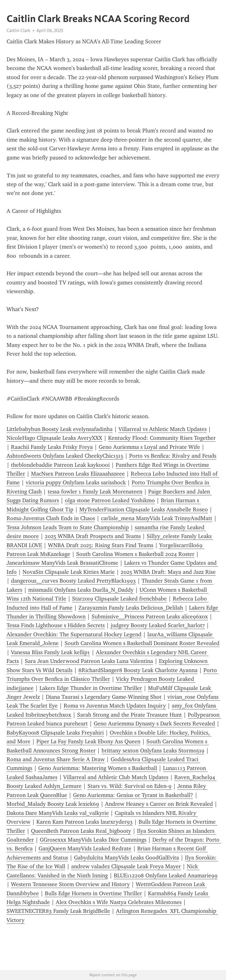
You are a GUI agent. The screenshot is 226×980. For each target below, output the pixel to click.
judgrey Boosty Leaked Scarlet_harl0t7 (158, 625)
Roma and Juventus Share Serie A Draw (56, 759)
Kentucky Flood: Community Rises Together (162, 438)
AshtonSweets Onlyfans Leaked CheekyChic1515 (65, 456)
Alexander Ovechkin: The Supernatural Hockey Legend (74, 634)
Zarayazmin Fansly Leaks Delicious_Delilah (131, 608)
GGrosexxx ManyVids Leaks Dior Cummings (93, 840)
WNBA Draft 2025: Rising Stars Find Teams (101, 545)
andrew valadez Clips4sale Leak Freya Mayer (126, 866)
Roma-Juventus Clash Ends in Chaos (51, 518)
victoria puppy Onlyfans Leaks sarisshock (76, 482)
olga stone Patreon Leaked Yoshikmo (110, 500)
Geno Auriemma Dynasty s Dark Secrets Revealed (154, 724)
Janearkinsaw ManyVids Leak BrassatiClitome (62, 563)
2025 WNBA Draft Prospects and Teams (93, 536)
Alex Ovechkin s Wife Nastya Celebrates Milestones (119, 902)
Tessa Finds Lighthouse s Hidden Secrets (56, 625)
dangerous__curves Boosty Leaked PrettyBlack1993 (73, 581)
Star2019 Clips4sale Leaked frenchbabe (119, 599)
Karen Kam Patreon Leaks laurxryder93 (84, 822)
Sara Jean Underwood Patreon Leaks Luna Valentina (89, 661)
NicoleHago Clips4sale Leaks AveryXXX (54, 438)
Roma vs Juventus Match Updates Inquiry (115, 706)
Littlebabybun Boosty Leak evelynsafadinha (60, 429)
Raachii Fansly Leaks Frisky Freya (52, 447)
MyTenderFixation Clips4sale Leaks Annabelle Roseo (144, 509)
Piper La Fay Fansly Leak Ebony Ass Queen (88, 741)
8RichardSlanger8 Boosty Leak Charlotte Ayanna (138, 670)
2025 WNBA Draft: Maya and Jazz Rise (168, 572)
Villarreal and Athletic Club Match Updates (116, 777)
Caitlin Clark (18, 30)
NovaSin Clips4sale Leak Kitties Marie (69, 572)
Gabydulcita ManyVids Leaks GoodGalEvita (126, 858)
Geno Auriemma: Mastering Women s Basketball (98, 768)
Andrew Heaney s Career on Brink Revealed (159, 804)
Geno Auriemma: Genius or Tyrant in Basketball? (133, 795)
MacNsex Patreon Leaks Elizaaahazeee (78, 474)
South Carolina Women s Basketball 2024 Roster (135, 554)
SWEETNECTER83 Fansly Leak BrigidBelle (58, 911)
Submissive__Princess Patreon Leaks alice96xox (150, 617)
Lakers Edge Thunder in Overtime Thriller (91, 688)
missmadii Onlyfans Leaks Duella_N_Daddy (81, 590)
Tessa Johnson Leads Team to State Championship (68, 527)
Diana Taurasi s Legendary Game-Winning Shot (104, 697)
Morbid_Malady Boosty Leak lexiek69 (53, 804)
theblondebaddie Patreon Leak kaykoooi (60, 465)
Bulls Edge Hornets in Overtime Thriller (93, 893)
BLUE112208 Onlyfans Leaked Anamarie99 (166, 875)
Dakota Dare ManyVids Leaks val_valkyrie (58, 813)
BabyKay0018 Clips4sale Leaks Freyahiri (55, 733)
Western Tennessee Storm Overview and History (70, 884)
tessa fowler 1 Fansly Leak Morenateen (95, 492)
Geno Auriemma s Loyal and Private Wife (149, 447)
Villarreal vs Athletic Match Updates (163, 429)
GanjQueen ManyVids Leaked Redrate (85, 848)
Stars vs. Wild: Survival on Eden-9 (129, 786)
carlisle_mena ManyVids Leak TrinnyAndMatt (157, 518)
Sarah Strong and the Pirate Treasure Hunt (129, 715)
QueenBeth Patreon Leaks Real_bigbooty (81, 831)
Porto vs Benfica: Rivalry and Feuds (173, 456)
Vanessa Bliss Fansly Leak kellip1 (50, 652)
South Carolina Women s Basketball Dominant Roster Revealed (142, 643)
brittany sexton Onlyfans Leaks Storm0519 (153, 751)
